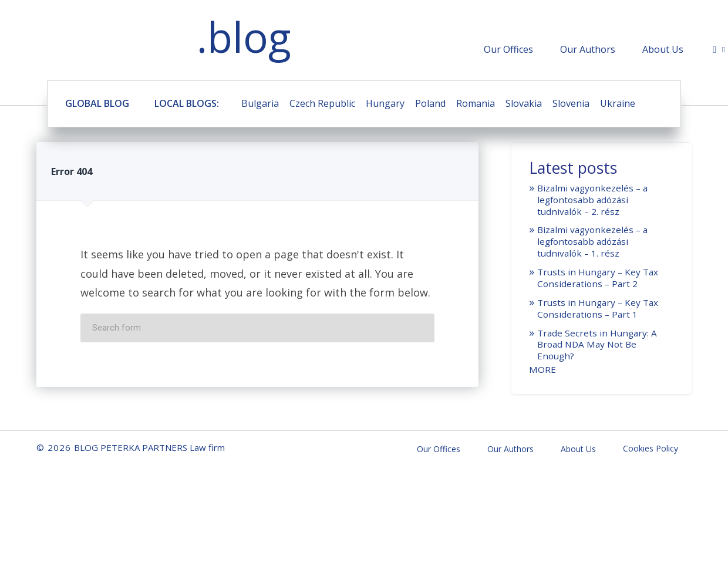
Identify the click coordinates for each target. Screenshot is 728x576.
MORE (542, 369)
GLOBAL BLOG (97, 103)
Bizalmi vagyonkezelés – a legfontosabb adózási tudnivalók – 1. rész (592, 241)
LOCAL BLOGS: (187, 103)
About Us (663, 49)
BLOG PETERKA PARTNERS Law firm (94, 39)
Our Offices (508, 49)
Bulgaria (260, 103)
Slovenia (571, 103)
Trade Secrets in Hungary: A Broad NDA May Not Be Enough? (597, 345)
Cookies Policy (651, 448)
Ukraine (618, 103)
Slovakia (524, 103)
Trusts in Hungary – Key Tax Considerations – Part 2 (598, 278)
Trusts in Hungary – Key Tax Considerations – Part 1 (598, 308)
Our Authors (588, 49)
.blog (244, 37)
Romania (476, 103)
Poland (430, 103)
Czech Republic (322, 103)
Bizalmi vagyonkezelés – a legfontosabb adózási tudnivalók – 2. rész (592, 200)
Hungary (385, 103)
